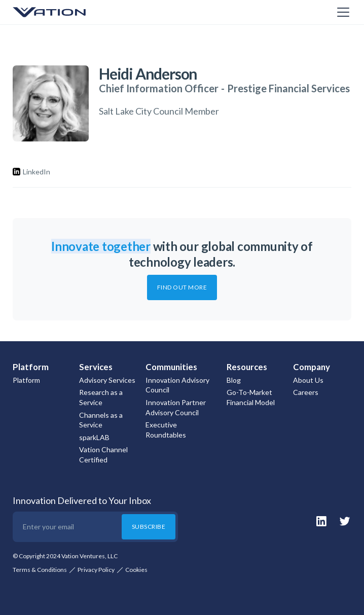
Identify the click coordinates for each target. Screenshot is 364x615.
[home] (63, 12)
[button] (341, 12)
